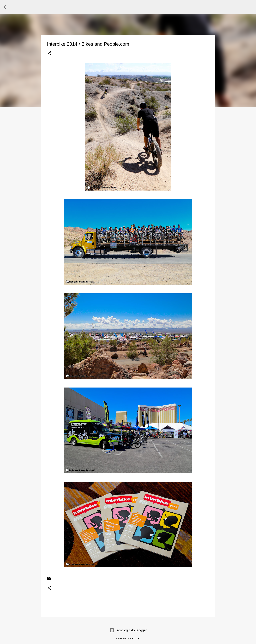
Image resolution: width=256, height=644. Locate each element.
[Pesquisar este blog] (232, 7)
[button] (49, 54)
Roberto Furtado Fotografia (50, 7)
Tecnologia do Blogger (128, 630)
